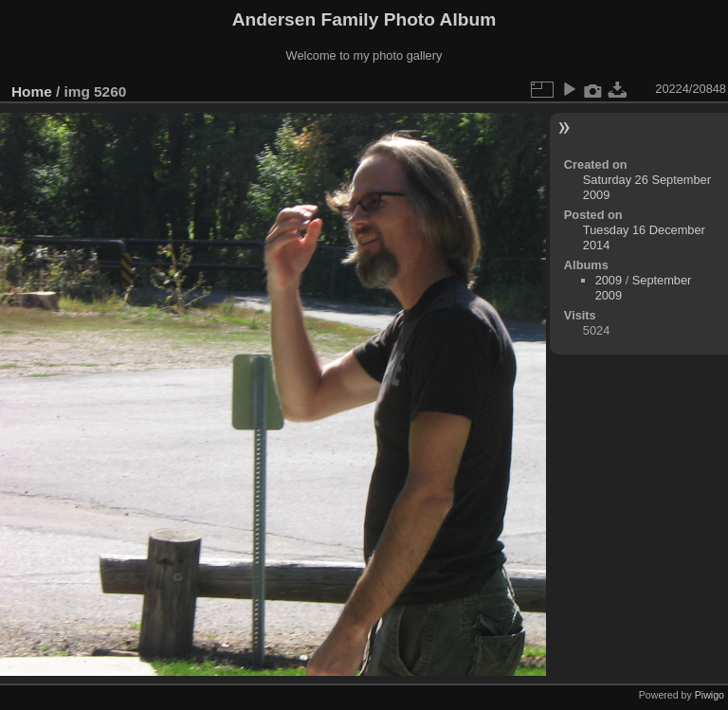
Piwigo (710, 695)
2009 (609, 280)
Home (32, 91)
